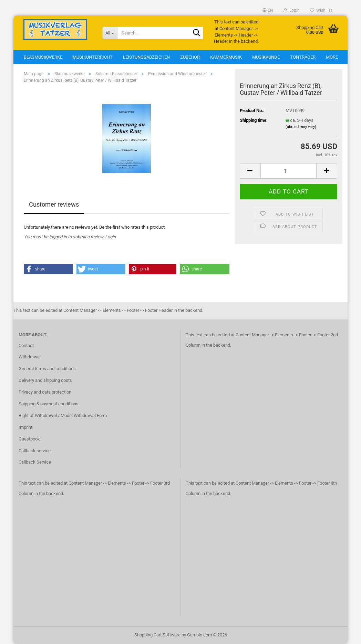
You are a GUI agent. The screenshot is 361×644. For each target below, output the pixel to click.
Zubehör (190, 57)
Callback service (35, 451)
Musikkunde (266, 57)
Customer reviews (54, 204)
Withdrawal (30, 357)
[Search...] (110, 33)
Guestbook (29, 439)
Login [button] (292, 10)
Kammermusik (226, 57)
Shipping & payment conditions (49, 404)
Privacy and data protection (45, 392)
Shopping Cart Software (157, 635)
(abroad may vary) (301, 127)
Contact (26, 345)
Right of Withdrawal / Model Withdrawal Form (63, 415)
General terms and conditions (47, 369)
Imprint (25, 427)
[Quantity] (288, 171)
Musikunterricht (93, 57)
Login (110, 237)
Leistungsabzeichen (146, 57)
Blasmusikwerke (43, 57)
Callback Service (35, 462)
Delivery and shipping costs (45, 380)
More (332, 57)
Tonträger (303, 57)
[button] (268, 10)
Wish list (321, 10)
